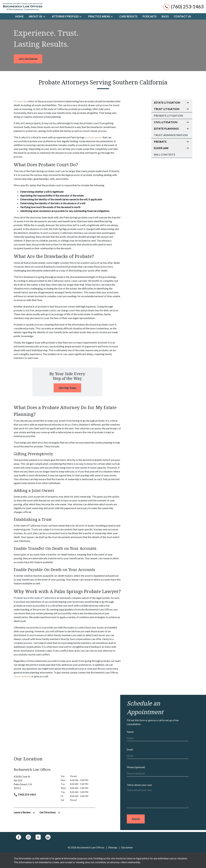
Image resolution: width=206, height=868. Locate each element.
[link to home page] (23, 7)
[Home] (19, 16)
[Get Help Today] (67, 388)
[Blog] (165, 16)
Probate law (20, 101)
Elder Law (161, 148)
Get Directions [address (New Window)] (50, 812)
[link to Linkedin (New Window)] (48, 837)
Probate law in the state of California (34, 598)
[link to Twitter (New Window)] (38, 837)
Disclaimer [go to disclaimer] (127, 847)
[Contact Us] (182, 16)
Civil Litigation (166, 122)
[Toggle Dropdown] (45, 16)
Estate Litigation (167, 103)
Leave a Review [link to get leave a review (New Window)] (25, 812)
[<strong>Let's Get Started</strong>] (28, 59)
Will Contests (164, 154)
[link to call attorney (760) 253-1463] (183, 7)
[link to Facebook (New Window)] (19, 837)
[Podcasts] (149, 16)
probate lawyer (94, 137)
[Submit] (136, 819)
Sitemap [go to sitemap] (113, 847)
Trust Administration (171, 135)
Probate (160, 142)
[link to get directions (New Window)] (35, 782)
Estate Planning (166, 129)
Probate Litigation (169, 116)
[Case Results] (128, 16)
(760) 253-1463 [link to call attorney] (25, 794)
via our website (22, 676)
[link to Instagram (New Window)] (28, 837)
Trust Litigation (167, 109)
